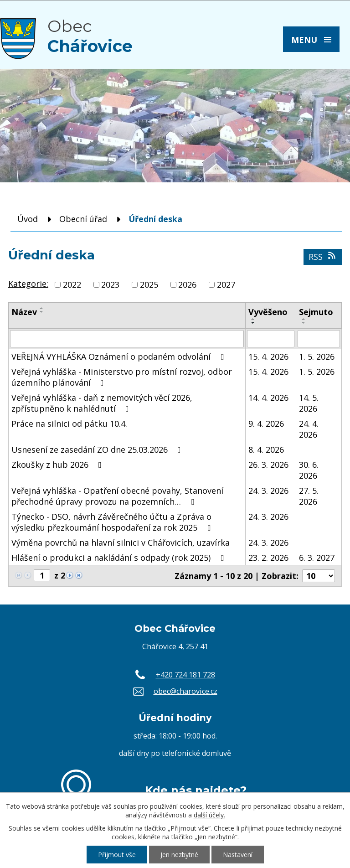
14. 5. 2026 (309, 403)
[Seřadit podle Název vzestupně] (42, 308)
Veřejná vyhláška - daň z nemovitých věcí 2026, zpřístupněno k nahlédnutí (102, 403)
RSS (323, 257)
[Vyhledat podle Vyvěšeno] (271, 339)
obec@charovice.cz (185, 691)
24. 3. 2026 (268, 491)
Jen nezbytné (179, 855)
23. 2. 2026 (268, 558)
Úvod (28, 219)
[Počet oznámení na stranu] (319, 576)
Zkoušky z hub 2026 (58, 465)
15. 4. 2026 (268, 356)
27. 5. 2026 (309, 496)
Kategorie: (28, 284)
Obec (90, 36)
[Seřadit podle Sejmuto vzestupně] (304, 319)
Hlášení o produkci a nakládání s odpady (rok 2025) (119, 558)
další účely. (209, 815)
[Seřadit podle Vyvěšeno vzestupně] (253, 319)
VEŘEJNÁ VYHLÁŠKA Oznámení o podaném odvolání (119, 356)
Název (24, 312)
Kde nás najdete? (196, 790)
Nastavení (238, 855)
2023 (110, 284)
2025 (149, 284)
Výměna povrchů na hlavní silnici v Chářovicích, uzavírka (121, 542)
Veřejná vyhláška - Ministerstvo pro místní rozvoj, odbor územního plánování (122, 377)
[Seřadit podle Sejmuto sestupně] (304, 323)
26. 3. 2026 (268, 465)
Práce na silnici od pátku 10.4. (69, 424)
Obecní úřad (83, 219)
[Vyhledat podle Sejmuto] (319, 339)
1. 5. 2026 (317, 356)
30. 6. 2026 (309, 470)
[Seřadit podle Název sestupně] (42, 312)
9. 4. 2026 (266, 424)
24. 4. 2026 (309, 429)
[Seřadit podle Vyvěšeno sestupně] (253, 323)
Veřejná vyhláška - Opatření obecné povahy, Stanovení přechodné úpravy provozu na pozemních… (117, 496)
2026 (187, 284)
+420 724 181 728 (185, 675)
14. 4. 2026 (268, 398)
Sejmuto (316, 312)
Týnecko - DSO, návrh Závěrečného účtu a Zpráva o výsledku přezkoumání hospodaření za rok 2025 (113, 522)
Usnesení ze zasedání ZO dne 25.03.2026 (98, 449)
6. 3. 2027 (317, 558)
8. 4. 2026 (266, 449)
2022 (72, 284)
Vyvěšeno (268, 312)
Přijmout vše (117, 855)
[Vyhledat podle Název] (127, 339)
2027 (226, 284)
